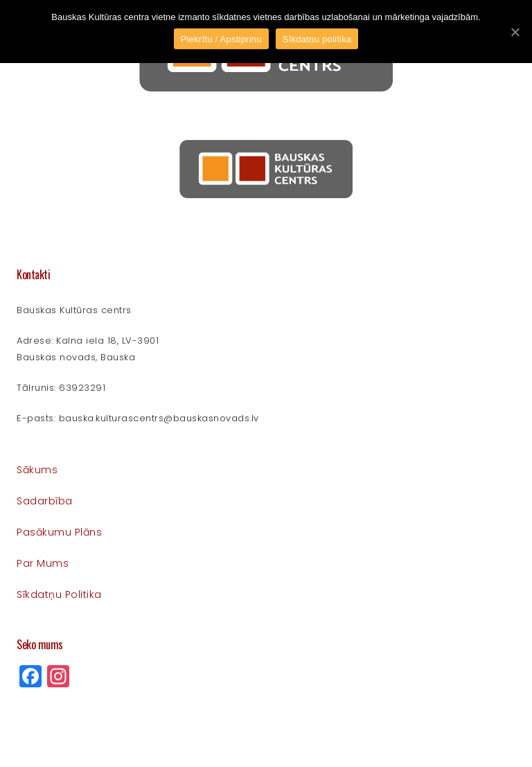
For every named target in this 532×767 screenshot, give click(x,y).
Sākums (37, 470)
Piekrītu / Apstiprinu (221, 39)
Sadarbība (45, 501)
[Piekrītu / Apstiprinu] (515, 32)
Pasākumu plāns (59, 532)
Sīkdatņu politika (59, 594)
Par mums (43, 563)
